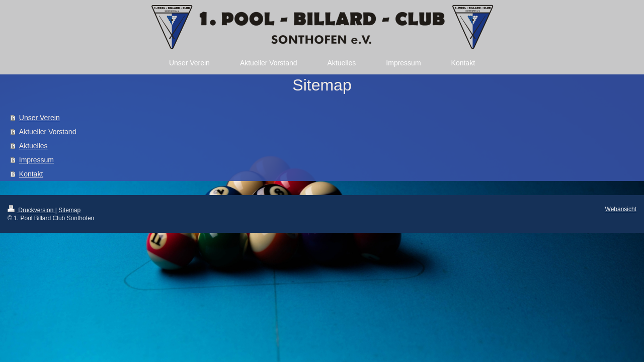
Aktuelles (33, 146)
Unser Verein (39, 118)
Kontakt (31, 174)
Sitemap (69, 210)
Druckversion (31, 210)
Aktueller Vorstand (48, 132)
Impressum (36, 160)
